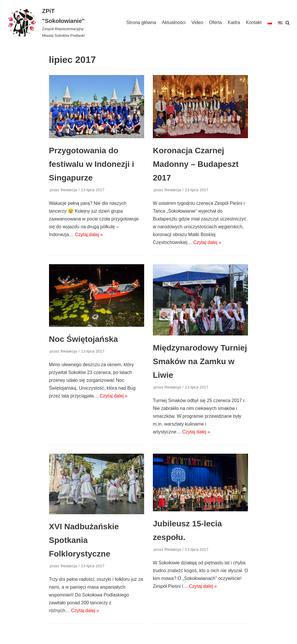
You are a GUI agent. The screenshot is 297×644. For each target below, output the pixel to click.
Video (197, 22)
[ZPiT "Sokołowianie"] (49, 23)
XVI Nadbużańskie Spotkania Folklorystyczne (84, 540)
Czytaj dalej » (89, 235)
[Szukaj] (288, 23)
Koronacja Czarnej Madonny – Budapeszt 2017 (196, 164)
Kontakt (254, 22)
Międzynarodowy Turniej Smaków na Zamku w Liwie (200, 361)
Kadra (234, 22)
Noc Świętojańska (84, 339)
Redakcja (69, 190)
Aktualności (174, 22)
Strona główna (141, 22)
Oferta (215, 22)
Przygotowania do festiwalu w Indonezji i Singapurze (92, 164)
